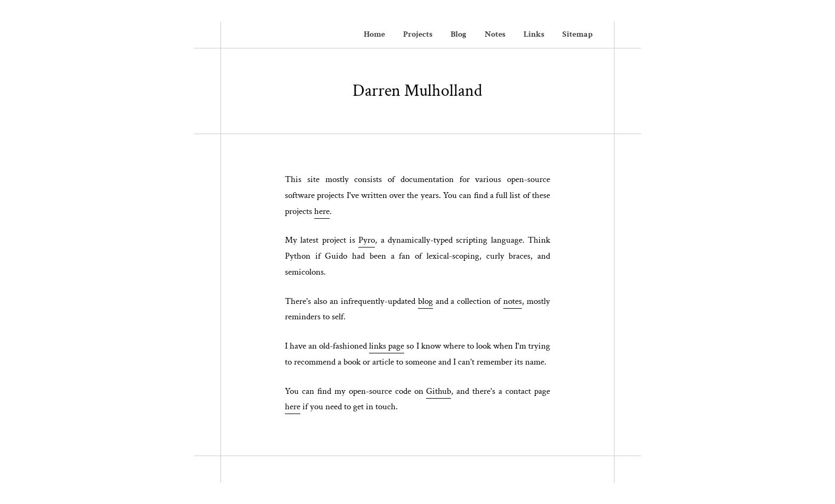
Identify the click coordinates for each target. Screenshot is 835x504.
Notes (495, 34)
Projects (418, 34)
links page (387, 346)
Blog (459, 34)
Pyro (367, 240)
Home (374, 34)
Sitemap (578, 34)
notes (513, 301)
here (322, 211)
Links (534, 34)
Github (439, 391)
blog (425, 301)
